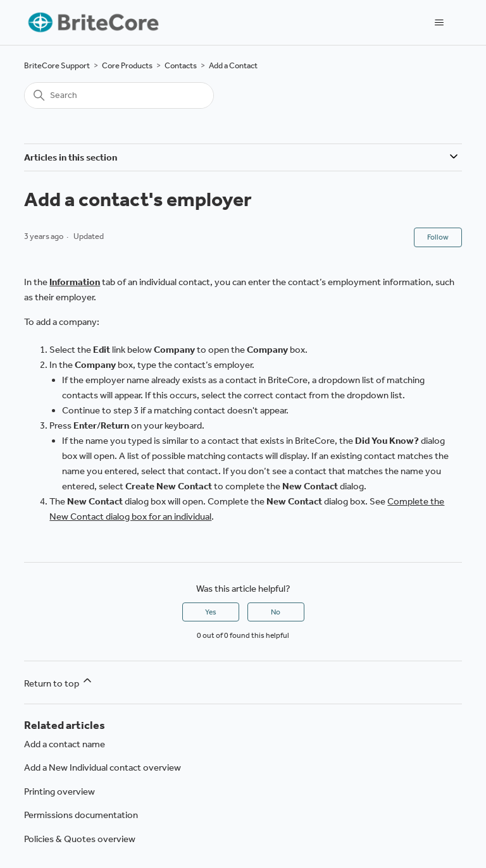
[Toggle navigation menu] (439, 23)
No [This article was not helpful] (276, 612)
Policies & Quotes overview (80, 839)
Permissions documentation (81, 815)
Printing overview (59, 792)
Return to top (59, 682)
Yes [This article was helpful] (211, 612)
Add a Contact (233, 65)
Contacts (181, 65)
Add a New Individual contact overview (103, 767)
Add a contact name (65, 744)
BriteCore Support (57, 65)
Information (75, 282)
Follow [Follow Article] (438, 237)
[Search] (119, 95)
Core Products (127, 65)
